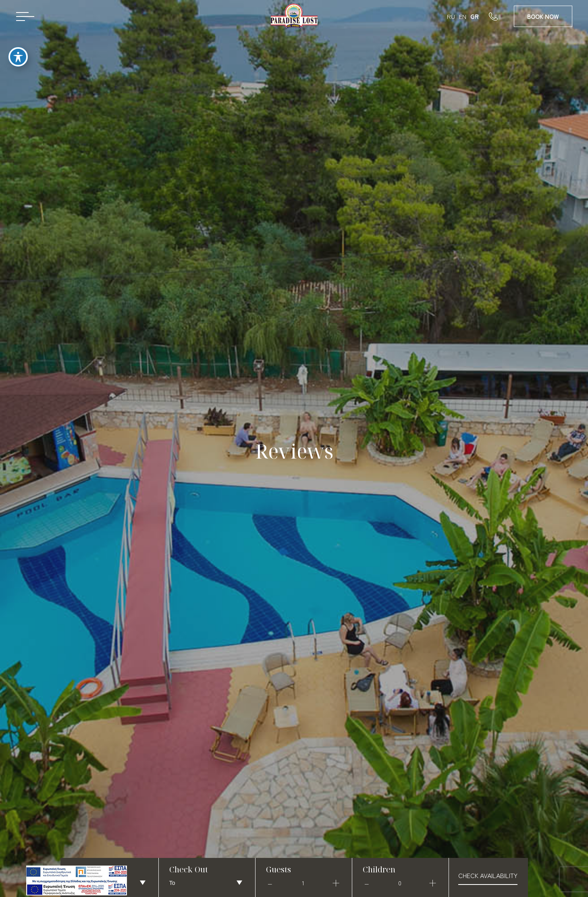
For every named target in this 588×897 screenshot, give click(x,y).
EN (463, 16)
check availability (488, 875)
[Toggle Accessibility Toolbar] (18, 51)
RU (451, 16)
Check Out (189, 869)
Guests (278, 869)
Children (379, 869)
